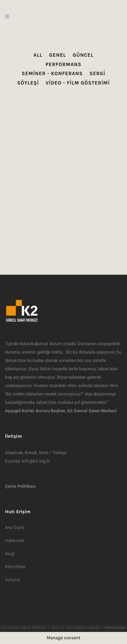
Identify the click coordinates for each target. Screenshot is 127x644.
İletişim (13, 580)
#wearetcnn (115, 628)
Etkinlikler (15, 567)
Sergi (10, 554)
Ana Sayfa (15, 527)
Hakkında (15, 541)
